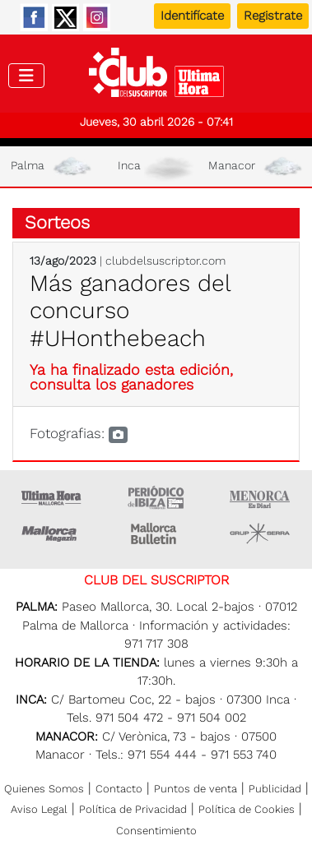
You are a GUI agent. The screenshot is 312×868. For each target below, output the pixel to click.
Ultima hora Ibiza (156, 497)
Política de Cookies (247, 809)
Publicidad (275, 789)
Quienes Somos (44, 789)
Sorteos (57, 222)
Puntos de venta (196, 789)
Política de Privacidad (133, 809)
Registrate (273, 16)
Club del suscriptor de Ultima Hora (156, 76)
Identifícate (192, 16)
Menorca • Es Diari (260, 497)
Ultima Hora (52, 497)
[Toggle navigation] (26, 76)
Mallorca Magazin (52, 533)
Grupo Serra (260, 533)
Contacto (119, 789)
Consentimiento (156, 831)
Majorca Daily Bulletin (156, 533)
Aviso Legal (39, 809)
